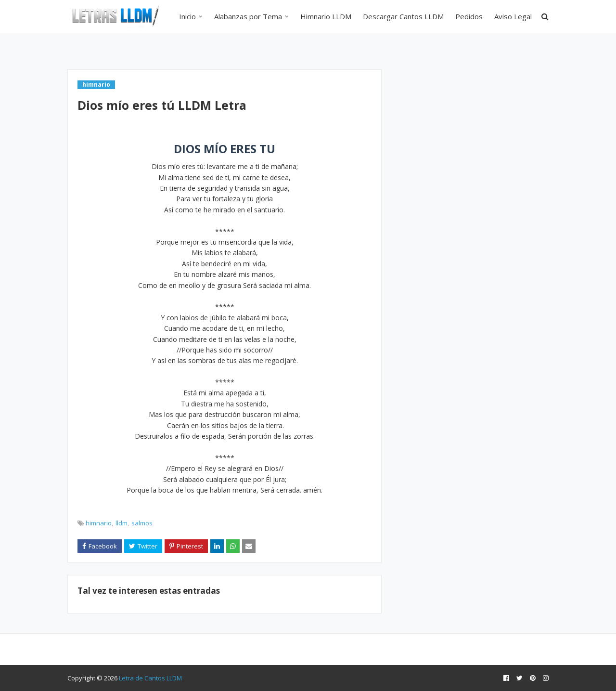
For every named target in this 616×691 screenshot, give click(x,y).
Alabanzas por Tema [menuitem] (248, 16)
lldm (122, 523)
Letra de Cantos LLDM (150, 678)
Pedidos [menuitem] (469, 16)
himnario (99, 523)
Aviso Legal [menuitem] (513, 16)
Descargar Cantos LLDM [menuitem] (403, 16)
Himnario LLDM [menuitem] (326, 16)
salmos (142, 523)
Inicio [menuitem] (187, 16)
